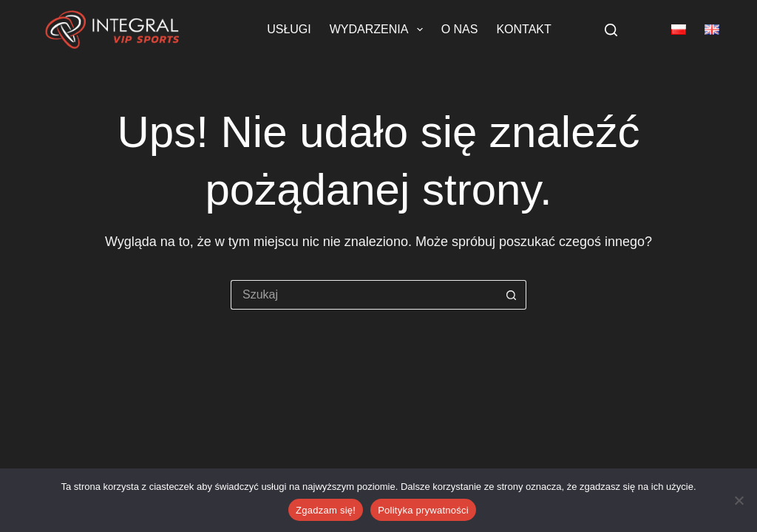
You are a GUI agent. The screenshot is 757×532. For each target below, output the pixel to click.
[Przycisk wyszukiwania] (512, 295)
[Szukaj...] (364, 295)
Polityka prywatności (423, 510)
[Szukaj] (611, 30)
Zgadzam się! (326, 510)
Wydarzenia (379, 30)
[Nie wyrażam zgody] (739, 500)
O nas (460, 29)
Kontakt (523, 29)
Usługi (289, 29)
